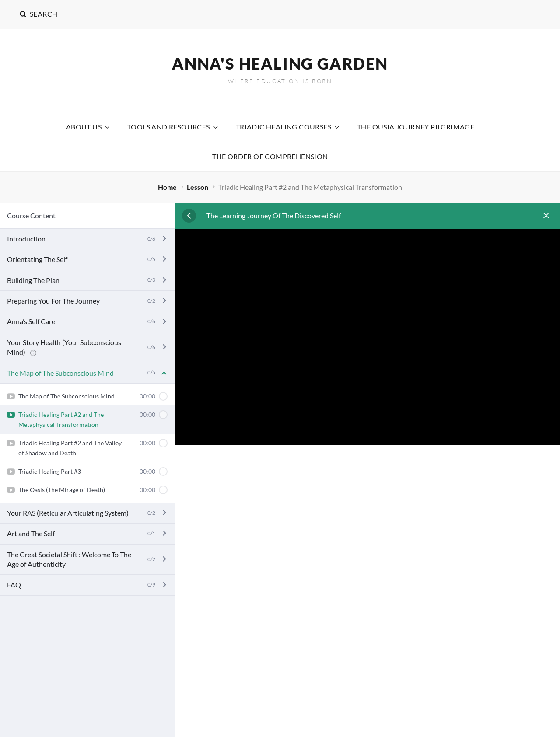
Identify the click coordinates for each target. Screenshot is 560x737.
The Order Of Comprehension (270, 156)
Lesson (198, 187)
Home (168, 187)
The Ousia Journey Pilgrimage (416, 127)
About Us (88, 127)
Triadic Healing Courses (288, 127)
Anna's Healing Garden (280, 63)
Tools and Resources (173, 127)
